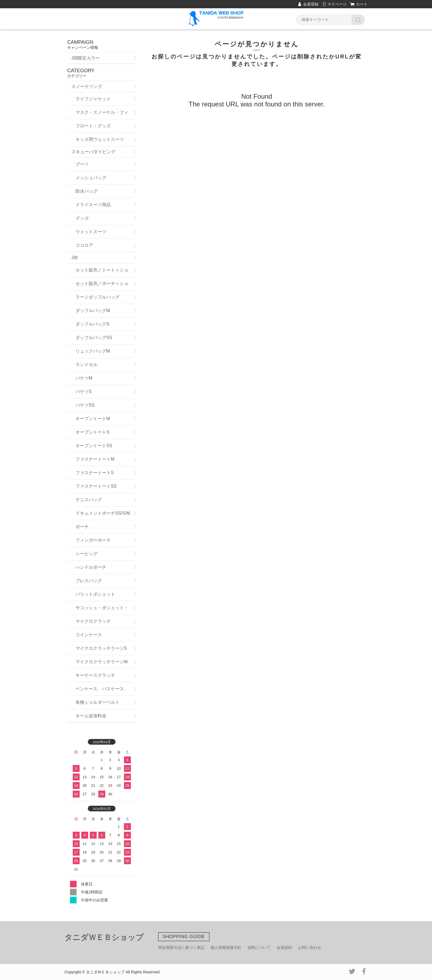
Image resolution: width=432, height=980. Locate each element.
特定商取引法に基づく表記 (181, 947)
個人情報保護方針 (226, 947)
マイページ (337, 4)
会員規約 (284, 947)
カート (362, 4)
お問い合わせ (310, 947)
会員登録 (311, 4)
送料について (259, 947)
